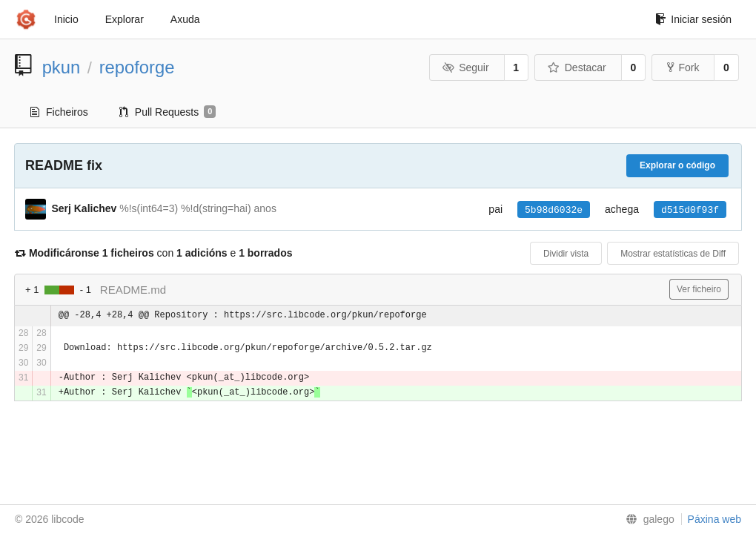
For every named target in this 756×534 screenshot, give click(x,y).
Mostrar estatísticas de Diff (673, 254)
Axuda (185, 19)
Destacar (577, 67)
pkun (62, 67)
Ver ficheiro (699, 289)
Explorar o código (677, 165)
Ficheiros (59, 112)
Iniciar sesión (693, 19)
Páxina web (714, 519)
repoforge (137, 67)
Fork (683, 67)
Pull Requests (168, 112)
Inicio (66, 19)
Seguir (466, 67)
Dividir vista (566, 254)
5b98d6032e (554, 210)
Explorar (125, 19)
